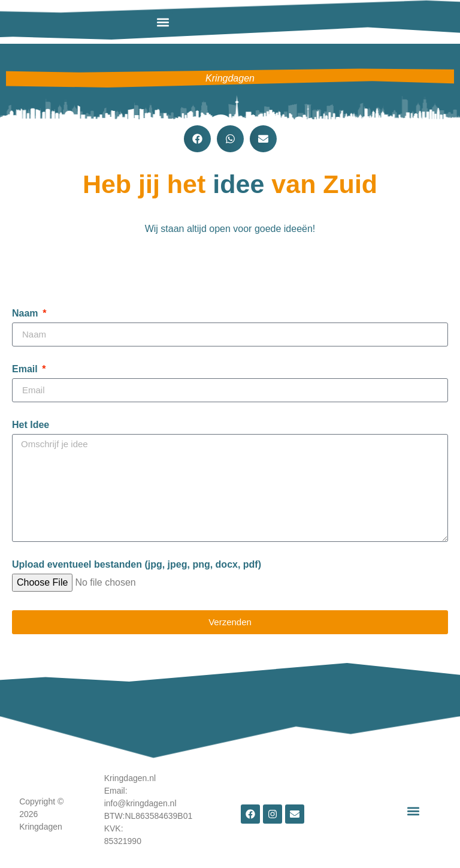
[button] (163, 22)
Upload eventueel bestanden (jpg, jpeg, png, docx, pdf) (137, 565)
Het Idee (31, 425)
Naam (26, 314)
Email (26, 369)
